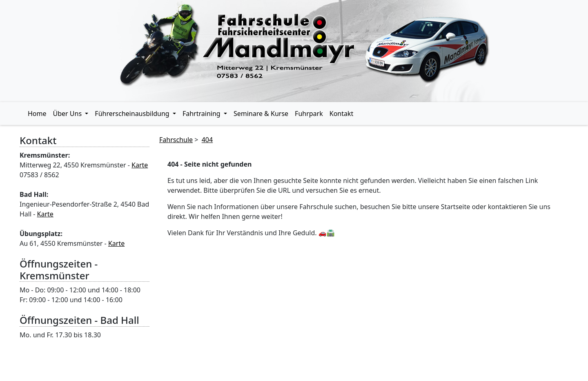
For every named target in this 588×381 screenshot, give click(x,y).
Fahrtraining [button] (202, 114)
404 (207, 140)
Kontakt (342, 114)
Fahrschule (176, 140)
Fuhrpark (309, 114)
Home (37, 114)
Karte (140, 165)
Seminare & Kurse (261, 114)
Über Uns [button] (68, 114)
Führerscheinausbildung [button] (133, 114)
